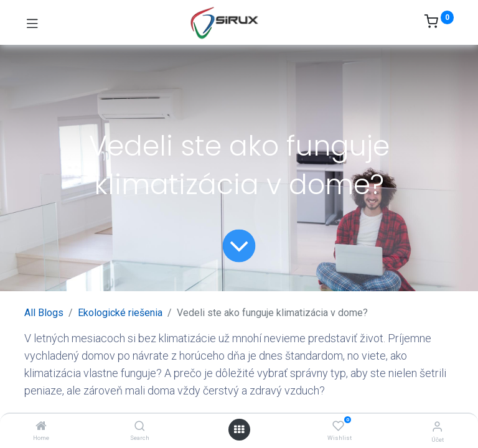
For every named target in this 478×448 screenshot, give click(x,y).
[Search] (140, 427)
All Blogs (44, 313)
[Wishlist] (338, 426)
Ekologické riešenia (120, 313)
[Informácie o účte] (437, 427)
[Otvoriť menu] (239, 429)
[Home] (41, 427)
